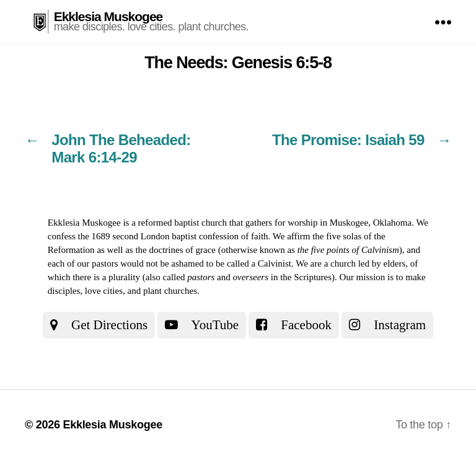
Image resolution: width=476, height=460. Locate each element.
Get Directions (99, 325)
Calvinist (275, 263)
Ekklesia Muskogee (108, 16)
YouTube (202, 325)
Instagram (387, 325)
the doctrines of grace (175, 250)
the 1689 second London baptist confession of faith (173, 236)
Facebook (294, 325)
